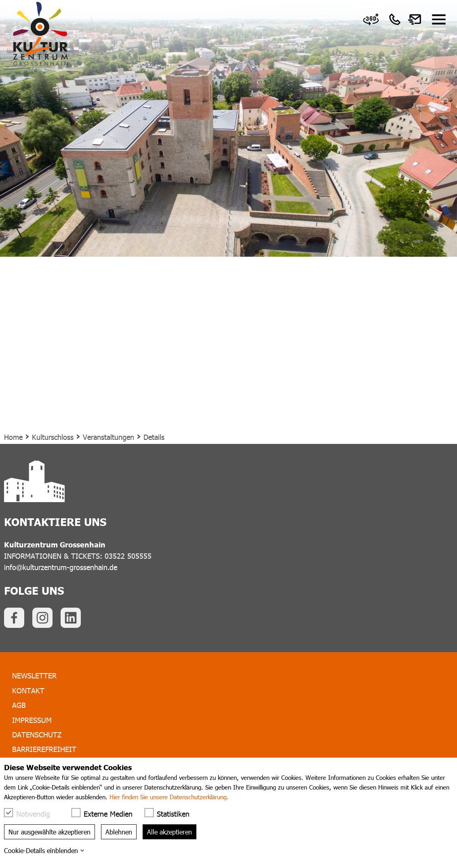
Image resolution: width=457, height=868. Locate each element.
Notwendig (31, 813)
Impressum (32, 720)
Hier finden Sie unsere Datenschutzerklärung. (169, 797)
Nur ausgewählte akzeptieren (49, 832)
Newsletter (34, 675)
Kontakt (28, 690)
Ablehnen (119, 832)
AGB (19, 705)
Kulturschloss (53, 437)
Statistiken (171, 813)
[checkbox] (8, 813)
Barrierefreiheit (44, 749)
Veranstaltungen (108, 437)
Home (13, 437)
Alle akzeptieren (170, 832)
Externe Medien (106, 813)
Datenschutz (37, 734)
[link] (371, 19)
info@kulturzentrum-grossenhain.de (61, 567)
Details (154, 437)
